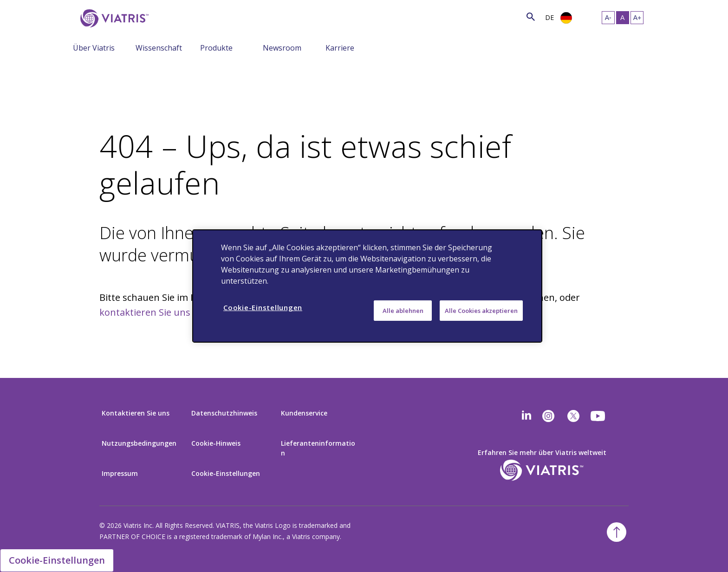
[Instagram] (548, 416)
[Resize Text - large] (637, 18)
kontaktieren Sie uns (145, 312)
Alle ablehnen (403, 311)
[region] (367, 286)
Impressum (120, 473)
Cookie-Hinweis (216, 443)
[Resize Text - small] (608, 18)
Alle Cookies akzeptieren (481, 311)
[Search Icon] (531, 16)
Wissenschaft (159, 48)
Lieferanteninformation (318, 448)
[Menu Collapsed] (129, 47)
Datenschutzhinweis (224, 413)
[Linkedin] (526, 416)
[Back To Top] (617, 532)
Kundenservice (304, 413)
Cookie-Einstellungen (226, 473)
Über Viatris (94, 48)
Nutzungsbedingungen (139, 443)
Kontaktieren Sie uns (136, 413)
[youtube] (598, 416)
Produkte (216, 48)
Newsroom (282, 48)
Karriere (340, 48)
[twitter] (573, 416)
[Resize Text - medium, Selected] (623, 18)
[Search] (167, 16)
